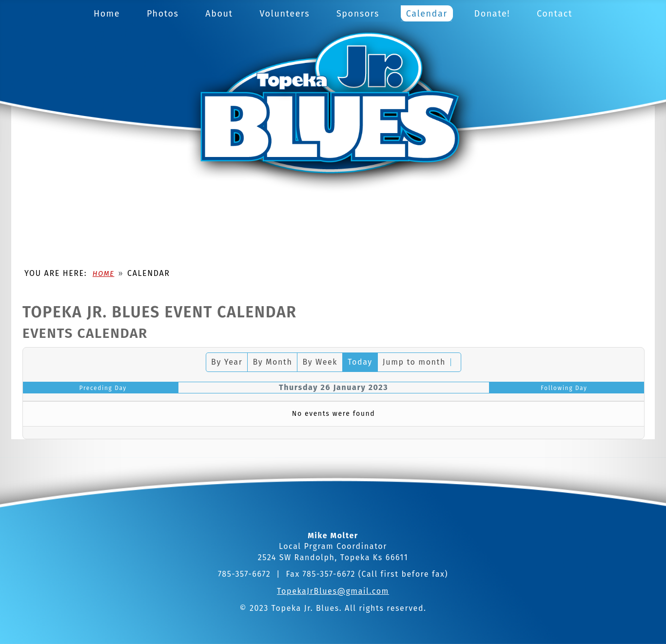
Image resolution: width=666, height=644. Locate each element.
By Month (272, 362)
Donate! (492, 14)
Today (360, 362)
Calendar (427, 14)
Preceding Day (103, 388)
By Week (320, 362)
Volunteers (284, 14)
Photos (163, 14)
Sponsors (358, 14)
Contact (555, 14)
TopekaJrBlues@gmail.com (333, 591)
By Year (227, 362)
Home (107, 14)
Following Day (564, 388)
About (219, 14)
